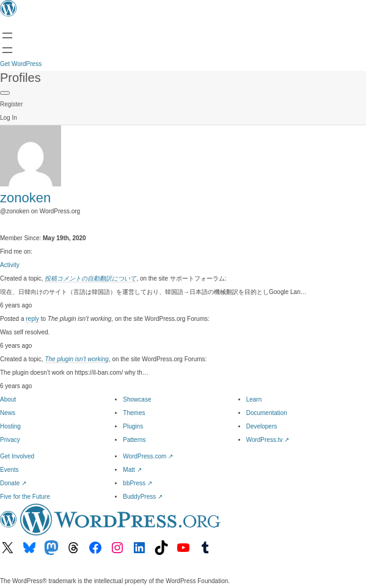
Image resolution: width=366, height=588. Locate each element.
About (8, 399)
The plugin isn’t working (77, 359)
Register (11, 104)
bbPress (137, 483)
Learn (254, 399)
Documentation (267, 413)
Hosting (10, 426)
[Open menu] (7, 35)
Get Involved (17, 456)
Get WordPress (21, 64)
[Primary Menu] (5, 93)
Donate (13, 483)
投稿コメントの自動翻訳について (90, 278)
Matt (132, 470)
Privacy (10, 440)
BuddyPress (143, 497)
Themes (134, 413)
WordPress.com (148, 456)
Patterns (134, 440)
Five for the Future (25, 497)
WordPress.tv (268, 440)
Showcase (137, 399)
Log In (9, 118)
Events (9, 470)
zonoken (25, 198)
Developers (262, 426)
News (8, 413)
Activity (10, 265)
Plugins (133, 426)
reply (32, 319)
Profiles (20, 78)
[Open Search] (7, 50)
